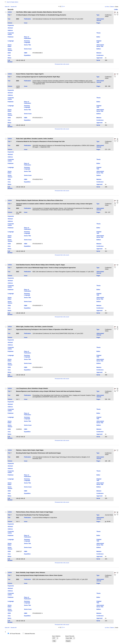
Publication (27, 19)
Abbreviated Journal (100, 20)
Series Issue (28, 49)
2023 (18, 19)
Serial (98, 60)
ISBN (26, 53)
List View (107, 7)
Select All (7, 7)
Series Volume (10, 50)
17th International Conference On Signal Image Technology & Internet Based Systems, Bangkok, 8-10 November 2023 (61, 458)
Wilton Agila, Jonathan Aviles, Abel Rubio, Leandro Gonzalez (34, 327)
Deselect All (14, 7)
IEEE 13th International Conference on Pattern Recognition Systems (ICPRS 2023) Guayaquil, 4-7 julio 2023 (63, 272)
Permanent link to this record (62, 64)
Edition (99, 49)
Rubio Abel (20, 139)
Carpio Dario (30, 74)
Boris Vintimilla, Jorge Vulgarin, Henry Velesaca (31, 572)
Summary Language (27, 42)
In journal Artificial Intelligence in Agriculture (45, 518)
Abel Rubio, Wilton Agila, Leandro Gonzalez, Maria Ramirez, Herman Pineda (39, 12)
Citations (112, 7)
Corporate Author (11, 34)
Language (11, 41)
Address (10, 30)
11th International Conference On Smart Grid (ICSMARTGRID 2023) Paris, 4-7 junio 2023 (58, 19)
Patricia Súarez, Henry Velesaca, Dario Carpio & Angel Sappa (35, 512)
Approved (99, 58)
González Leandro (37, 139)
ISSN (9, 53)
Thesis (99, 33)
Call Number (10, 61)
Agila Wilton (27, 139)
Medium (99, 53)
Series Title (27, 45)
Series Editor (10, 46)
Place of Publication (27, 38)
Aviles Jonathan (48, 139)
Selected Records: (30, 634)
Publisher (11, 37)
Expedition (27, 55)
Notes (10, 58)
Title (9, 15)
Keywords (11, 25)
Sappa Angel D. (39, 74)
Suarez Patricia (21, 74)
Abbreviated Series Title (100, 46)
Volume (10, 23)
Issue (26, 23)
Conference (100, 55)
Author (10, 12)
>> (64, 6)
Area (9, 55)
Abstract (10, 28)
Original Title (99, 42)
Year (9, 19)
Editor (98, 37)
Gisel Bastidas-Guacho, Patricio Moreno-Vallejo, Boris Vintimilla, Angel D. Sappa (40, 265)
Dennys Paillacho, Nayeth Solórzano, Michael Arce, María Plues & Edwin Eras (40, 200)
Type (98, 15)
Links (116, 9)
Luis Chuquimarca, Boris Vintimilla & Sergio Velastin (32, 388)
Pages (98, 23)
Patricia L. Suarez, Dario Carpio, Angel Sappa (30, 450)
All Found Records (15, 634)
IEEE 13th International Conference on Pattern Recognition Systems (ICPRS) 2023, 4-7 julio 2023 (60, 579)
